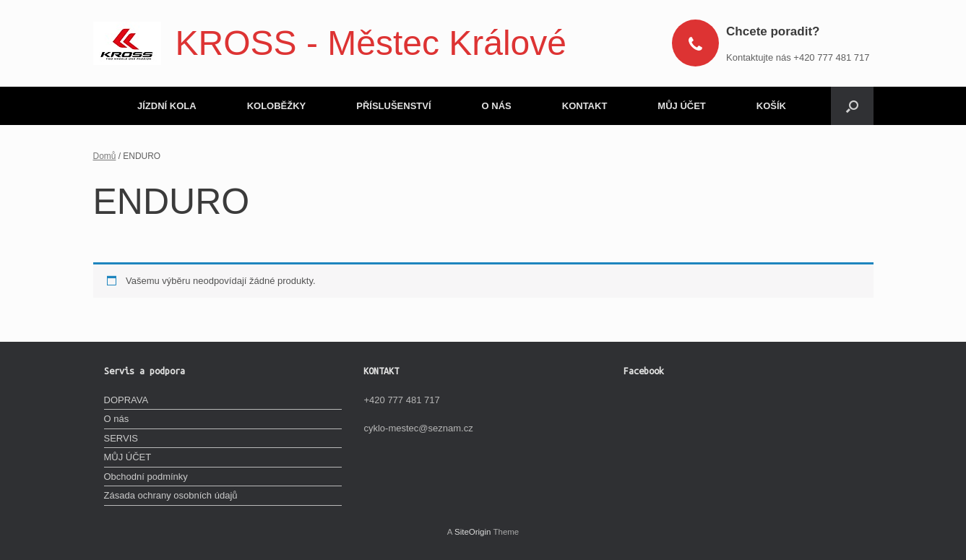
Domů (105, 156)
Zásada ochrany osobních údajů (171, 495)
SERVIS (121, 438)
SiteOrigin (473, 532)
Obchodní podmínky (146, 477)
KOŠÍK (771, 106)
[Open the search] (852, 106)
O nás (117, 419)
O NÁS (497, 106)
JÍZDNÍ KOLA (167, 106)
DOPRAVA (126, 400)
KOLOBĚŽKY (277, 106)
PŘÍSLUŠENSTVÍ (393, 106)
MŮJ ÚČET (681, 106)
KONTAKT (585, 106)
